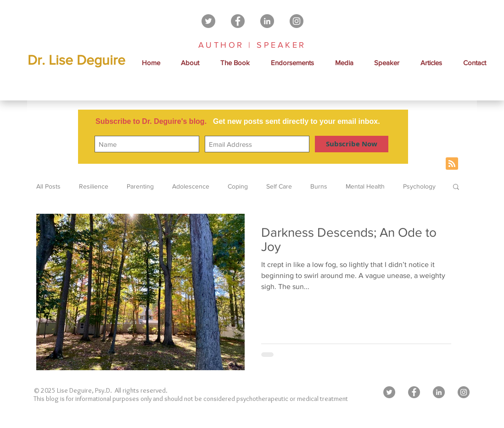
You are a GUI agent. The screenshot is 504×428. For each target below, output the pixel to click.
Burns (319, 186)
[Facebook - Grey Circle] (238, 21)
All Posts (48, 186)
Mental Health (365, 186)
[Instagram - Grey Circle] (297, 21)
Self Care (279, 186)
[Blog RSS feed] (452, 164)
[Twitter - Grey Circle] (208, 21)
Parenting (140, 186)
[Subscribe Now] (352, 144)
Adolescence (191, 186)
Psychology (419, 186)
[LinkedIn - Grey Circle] (267, 21)
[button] (344, 63)
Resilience (94, 186)
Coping (238, 186)
